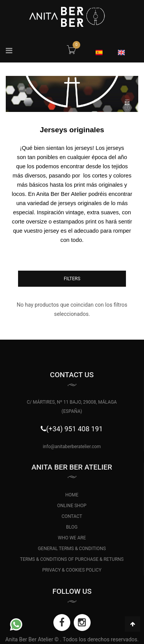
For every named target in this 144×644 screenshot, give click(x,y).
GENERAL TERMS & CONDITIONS (72, 549)
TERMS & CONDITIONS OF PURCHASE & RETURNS (72, 559)
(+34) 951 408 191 (74, 429)
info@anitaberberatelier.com (72, 447)
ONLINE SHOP (72, 506)
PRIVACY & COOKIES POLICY (72, 570)
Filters (72, 279)
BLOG (72, 527)
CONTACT (72, 516)
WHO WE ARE (72, 538)
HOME (72, 495)
